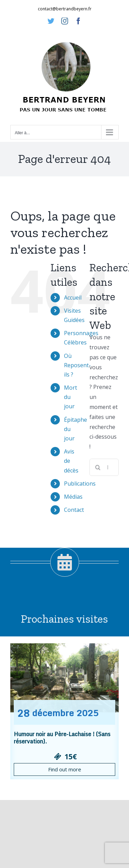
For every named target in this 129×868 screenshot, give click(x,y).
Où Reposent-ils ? (77, 365)
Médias (73, 497)
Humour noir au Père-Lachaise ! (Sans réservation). (62, 738)
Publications (80, 484)
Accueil (73, 298)
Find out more (65, 769)
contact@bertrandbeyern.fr (65, 9)
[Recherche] (98, 467)
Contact (74, 510)
